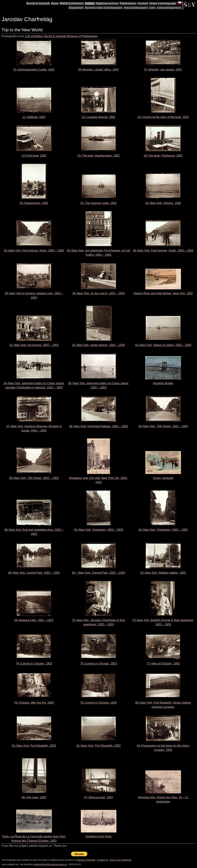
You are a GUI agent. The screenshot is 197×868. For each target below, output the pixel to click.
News (55, 3)
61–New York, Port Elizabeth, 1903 (34, 746)
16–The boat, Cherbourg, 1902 (163, 156)
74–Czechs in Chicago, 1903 (34, 664)
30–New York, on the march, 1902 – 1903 (98, 293)
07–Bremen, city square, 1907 (163, 70)
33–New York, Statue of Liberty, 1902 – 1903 (163, 345)
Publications (128, 3)
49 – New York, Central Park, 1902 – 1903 (98, 573)
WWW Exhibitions (72, 3)
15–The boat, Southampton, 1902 (98, 156)
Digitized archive (107, 3)
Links (152, 8)
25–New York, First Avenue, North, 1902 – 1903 (34, 251)
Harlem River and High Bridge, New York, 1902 (163, 293)
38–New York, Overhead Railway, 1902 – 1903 (98, 426)
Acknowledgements (169, 8)
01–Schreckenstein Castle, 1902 (34, 70)
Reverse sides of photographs (104, 8)
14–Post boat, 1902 (34, 156)
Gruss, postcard (163, 478)
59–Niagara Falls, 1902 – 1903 (34, 620)
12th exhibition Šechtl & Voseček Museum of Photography (61, 36)
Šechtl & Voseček (38, 3)
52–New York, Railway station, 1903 (163, 573)
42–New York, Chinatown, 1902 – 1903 (163, 530)
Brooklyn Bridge (163, 383)
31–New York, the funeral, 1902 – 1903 (34, 345)
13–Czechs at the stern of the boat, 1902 (163, 117)
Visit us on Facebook (120, 860)
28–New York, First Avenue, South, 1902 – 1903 (163, 251)
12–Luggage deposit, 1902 (99, 117)
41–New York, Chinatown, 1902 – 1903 (98, 530)
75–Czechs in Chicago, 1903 (98, 664)
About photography (136, 8)
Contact (143, 3)
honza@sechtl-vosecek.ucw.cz (50, 864)
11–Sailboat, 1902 (34, 117)
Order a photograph (163, 3)
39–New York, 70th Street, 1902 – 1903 (163, 426)
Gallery (90, 3)
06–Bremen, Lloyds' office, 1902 (99, 70)
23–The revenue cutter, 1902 (98, 203)
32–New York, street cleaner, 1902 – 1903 (98, 345)
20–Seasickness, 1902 (34, 203)
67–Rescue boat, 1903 (98, 797)
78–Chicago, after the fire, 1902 (34, 703)
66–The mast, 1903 (34, 797)
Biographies (76, 8)
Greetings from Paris (98, 836)
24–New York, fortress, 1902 (163, 203)
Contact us (102, 860)
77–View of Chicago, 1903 (163, 664)
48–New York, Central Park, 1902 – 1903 (34, 573)
